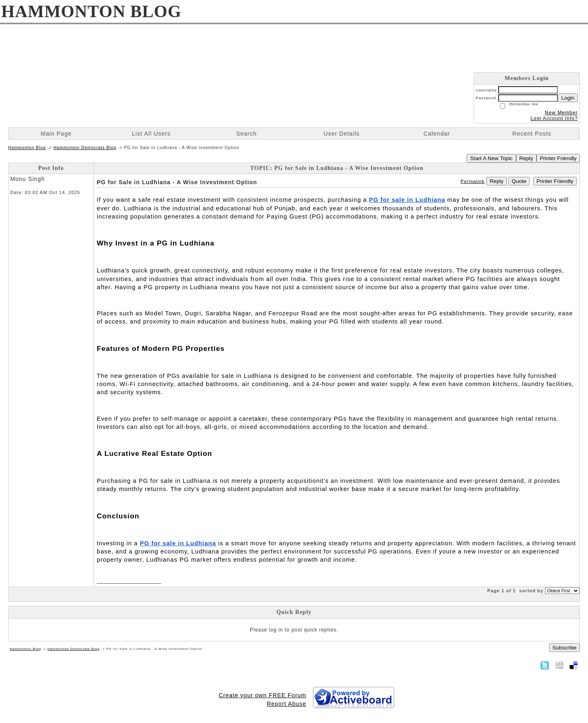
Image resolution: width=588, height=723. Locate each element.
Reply (526, 158)
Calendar (437, 134)
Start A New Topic (491, 158)
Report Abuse (286, 704)
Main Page (56, 134)
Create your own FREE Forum (263, 695)
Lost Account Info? (554, 118)
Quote (519, 181)
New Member (561, 113)
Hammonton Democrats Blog (85, 148)
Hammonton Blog (27, 148)
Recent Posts (532, 134)
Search (246, 134)
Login (568, 98)
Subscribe (565, 648)
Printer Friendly (558, 158)
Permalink (473, 181)
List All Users (151, 134)
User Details (341, 134)
